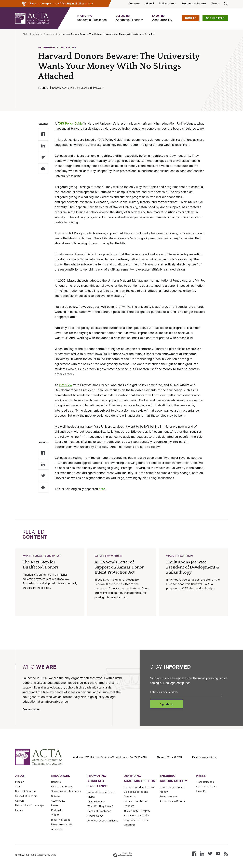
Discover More (31, 710)
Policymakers (168, 4)
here (102, 489)
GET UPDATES (215, 18)
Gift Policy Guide (71, 123)
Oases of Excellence (99, 811)
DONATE (191, 18)
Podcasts (57, 811)
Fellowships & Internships (30, 806)
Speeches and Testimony (66, 792)
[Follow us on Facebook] (194, 854)
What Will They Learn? (100, 807)
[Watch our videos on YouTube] (218, 854)
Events (19, 811)
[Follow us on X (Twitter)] (210, 854)
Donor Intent (50, 34)
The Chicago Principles (137, 811)
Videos (170, 556)
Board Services (169, 797)
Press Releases (205, 782)
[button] (92, 18)
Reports (56, 782)
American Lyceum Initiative (103, 821)
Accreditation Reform (172, 802)
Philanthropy (185, 556)
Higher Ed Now (76, 4)
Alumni (150, 4)
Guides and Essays (62, 787)
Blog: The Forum (60, 820)
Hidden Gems (95, 816)
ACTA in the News (33, 556)
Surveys (56, 796)
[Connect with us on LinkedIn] (202, 854)
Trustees (134, 4)
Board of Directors (26, 792)
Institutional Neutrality (136, 816)
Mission (20, 782)
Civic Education (96, 802)
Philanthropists (31, 34)
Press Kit (201, 792)
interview (66, 385)
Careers (20, 801)
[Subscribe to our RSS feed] (226, 854)
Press (215, 4)
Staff (18, 787)
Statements (58, 801)
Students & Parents (194, 4)
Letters (99, 556)
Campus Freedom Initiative (139, 787)
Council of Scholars (26, 796)
